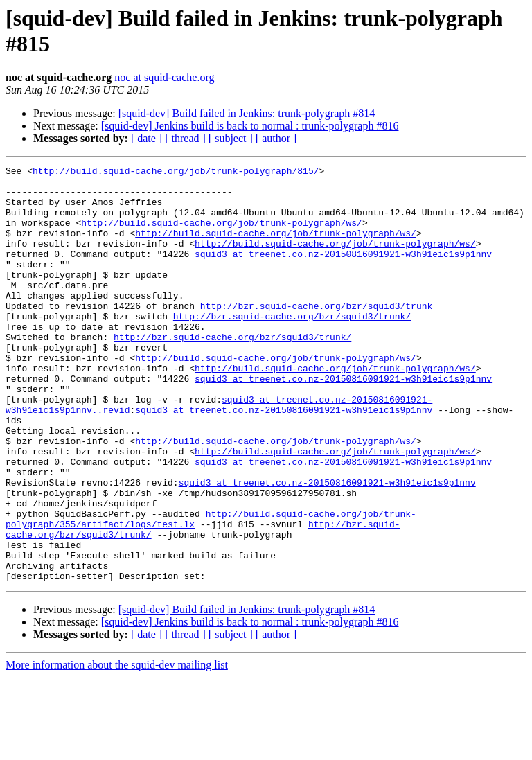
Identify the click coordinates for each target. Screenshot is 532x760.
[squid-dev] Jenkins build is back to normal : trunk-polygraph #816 (250, 126)
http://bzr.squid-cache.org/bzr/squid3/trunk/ (292, 347)
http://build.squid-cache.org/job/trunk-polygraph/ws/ (222, 235)
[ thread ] (185, 138)
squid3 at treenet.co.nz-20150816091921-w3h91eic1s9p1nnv (343, 272)
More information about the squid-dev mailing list (117, 748)
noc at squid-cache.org (164, 77)
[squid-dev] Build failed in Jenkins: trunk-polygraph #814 (247, 113)
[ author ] (276, 138)
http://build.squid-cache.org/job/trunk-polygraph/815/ (176, 173)
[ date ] (147, 138)
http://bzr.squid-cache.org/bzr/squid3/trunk (316, 335)
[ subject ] (231, 138)
